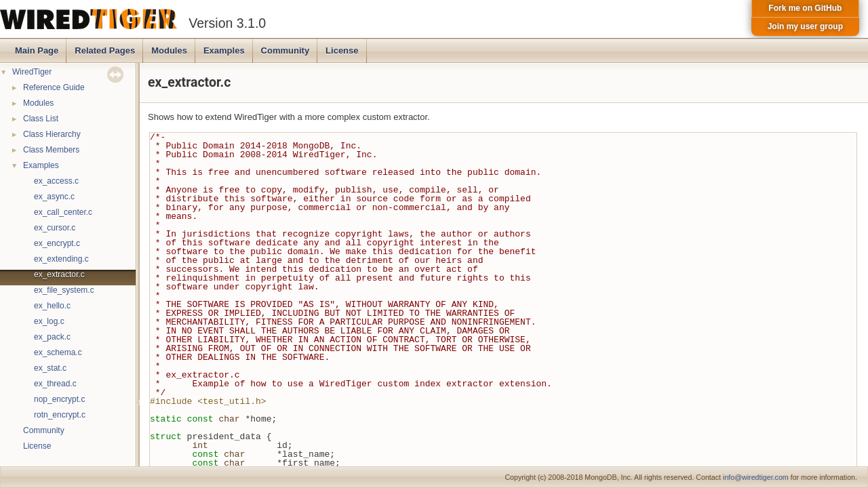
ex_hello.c (52, 306)
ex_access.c (56, 181)
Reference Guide (54, 87)
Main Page (37, 50)
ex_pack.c (52, 337)
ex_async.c (54, 197)
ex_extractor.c (59, 274)
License (342, 50)
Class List (41, 119)
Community (285, 50)
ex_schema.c (58, 352)
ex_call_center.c (63, 212)
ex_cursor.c (55, 228)
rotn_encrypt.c (60, 415)
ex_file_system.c (64, 290)
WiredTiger (32, 72)
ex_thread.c (55, 384)
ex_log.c (49, 321)
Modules (169, 50)
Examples (224, 50)
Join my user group (805, 26)
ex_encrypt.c (57, 243)
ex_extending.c (61, 259)
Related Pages (105, 50)
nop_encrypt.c (59, 399)
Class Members (51, 150)
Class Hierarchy (52, 134)
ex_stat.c (50, 368)
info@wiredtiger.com (756, 477)
